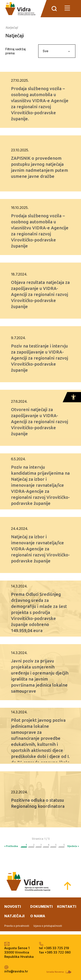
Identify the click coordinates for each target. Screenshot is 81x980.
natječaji (14, 916)
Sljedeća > (73, 846)
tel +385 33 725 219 (54, 948)
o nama (38, 916)
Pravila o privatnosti (17, 926)
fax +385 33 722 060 (55, 952)
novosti (13, 906)
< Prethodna (11, 846)
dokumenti (41, 906)
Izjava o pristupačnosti (48, 926)
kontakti (67, 906)
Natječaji (12, 27)
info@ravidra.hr (16, 971)
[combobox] (57, 51)
